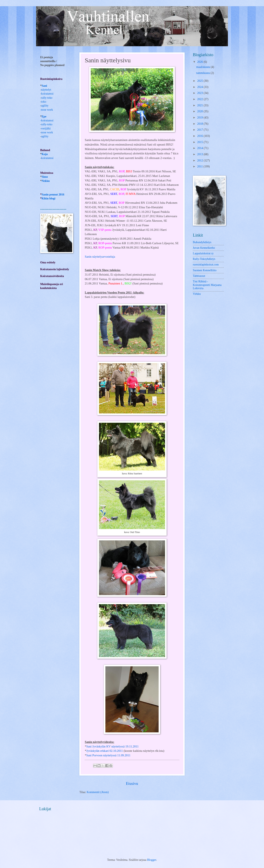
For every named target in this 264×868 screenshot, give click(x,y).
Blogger (152, 860)
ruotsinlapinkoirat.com (206, 265)
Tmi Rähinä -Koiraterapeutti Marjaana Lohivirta (207, 285)
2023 (200, 93)
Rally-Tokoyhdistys (204, 259)
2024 (200, 87)
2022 (200, 99)
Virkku (197, 294)
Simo (45, 177)
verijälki (46, 128)
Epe (44, 117)
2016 (200, 136)
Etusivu (132, 783)
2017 (200, 130)
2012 (200, 160)
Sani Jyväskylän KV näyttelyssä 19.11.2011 (112, 746)
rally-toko (47, 98)
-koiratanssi (47, 120)
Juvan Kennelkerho (204, 248)
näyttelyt (46, 90)
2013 (200, 154)
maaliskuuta (204, 67)
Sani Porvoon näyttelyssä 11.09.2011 (108, 755)
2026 (200, 62)
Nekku (46, 181)
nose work (47, 110)
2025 (200, 81)
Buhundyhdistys (202, 242)
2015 (200, 142)
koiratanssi (47, 94)
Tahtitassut (199, 276)
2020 (200, 111)
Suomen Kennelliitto (205, 270)
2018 (200, 124)
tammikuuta (203, 73)
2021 (200, 105)
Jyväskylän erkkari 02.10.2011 (104, 751)
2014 (200, 148)
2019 (200, 118)
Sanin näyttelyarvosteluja (100, 257)
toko (44, 102)
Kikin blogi (48, 198)
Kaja (45, 154)
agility (45, 136)
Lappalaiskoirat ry (203, 253)
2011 (200, 166)
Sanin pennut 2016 (53, 195)
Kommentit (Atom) (98, 792)
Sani (44, 86)
